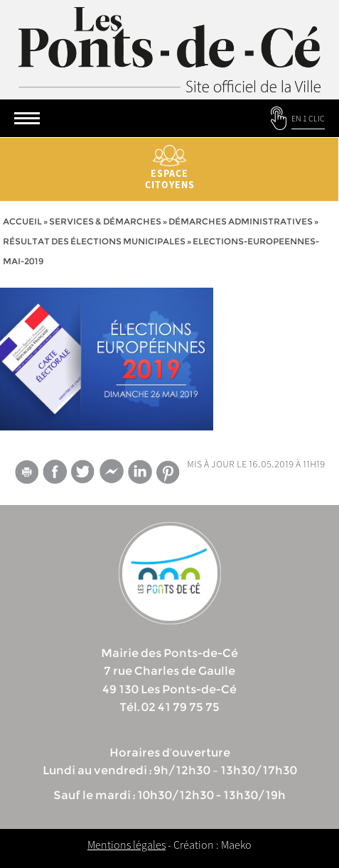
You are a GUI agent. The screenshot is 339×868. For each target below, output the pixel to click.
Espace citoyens (169, 168)
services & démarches (105, 221)
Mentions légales (127, 845)
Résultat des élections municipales (94, 241)
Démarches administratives (241, 221)
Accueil (22, 221)
